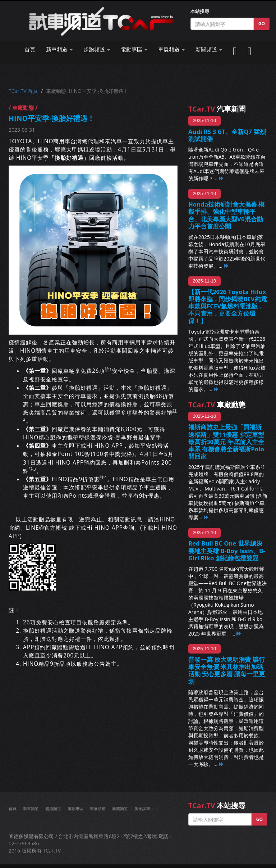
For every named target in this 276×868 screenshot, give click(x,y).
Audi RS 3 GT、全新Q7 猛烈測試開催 (227, 135)
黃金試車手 (144, 808)
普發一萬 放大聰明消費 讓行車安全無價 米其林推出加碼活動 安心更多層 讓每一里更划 (227, 670)
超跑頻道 (53, 808)
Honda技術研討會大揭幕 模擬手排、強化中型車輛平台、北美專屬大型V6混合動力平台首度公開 (226, 215)
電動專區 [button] (134, 49)
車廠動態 (217, 405)
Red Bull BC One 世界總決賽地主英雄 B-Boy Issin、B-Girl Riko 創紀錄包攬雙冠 (227, 550)
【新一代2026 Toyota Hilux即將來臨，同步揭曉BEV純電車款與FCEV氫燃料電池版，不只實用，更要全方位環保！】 (228, 306)
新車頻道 (31, 808)
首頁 (30, 49)
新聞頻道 (120, 808)
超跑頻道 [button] (97, 49)
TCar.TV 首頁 (23, 91)
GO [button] (262, 24)
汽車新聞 (217, 109)
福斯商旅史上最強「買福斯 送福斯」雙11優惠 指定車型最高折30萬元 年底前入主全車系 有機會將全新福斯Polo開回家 (226, 442)
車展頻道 (98, 808)
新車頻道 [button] (59, 49)
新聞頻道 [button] (209, 49)
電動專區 (75, 808)
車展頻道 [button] (171, 49)
